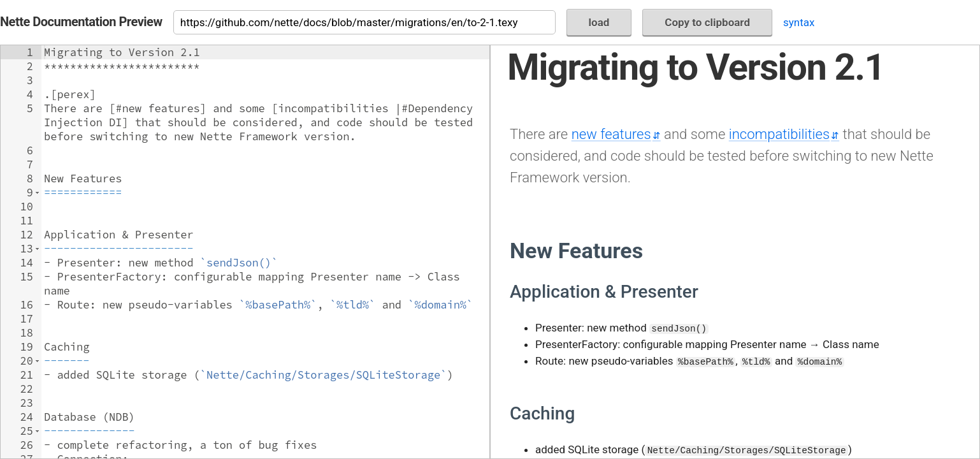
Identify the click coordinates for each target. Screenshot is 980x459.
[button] (37, 193)
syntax (799, 22)
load (599, 22)
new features (611, 134)
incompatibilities (779, 134)
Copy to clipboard (707, 22)
